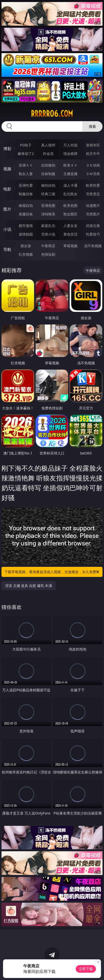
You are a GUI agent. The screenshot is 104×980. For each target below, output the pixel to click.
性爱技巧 (93, 234)
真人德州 (48, 145)
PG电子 (26, 145)
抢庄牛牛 (93, 154)
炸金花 (48, 154)
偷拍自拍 (48, 185)
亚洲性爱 (26, 185)
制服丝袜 (26, 194)
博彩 (7, 149)
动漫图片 (93, 205)
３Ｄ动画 (93, 165)
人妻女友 (70, 226)
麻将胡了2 (26, 154)
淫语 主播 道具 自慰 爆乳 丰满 (29, 586)
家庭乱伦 (48, 226)
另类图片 (93, 214)
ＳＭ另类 (93, 174)
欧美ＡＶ (70, 165)
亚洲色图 (48, 205)
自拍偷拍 (48, 165)
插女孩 (26, 246)
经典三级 (48, 194)
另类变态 (93, 194)
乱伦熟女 (70, 194)
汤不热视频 (93, 246)
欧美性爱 (93, 185)
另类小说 (48, 234)
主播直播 (70, 174)
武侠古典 (93, 226)
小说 (7, 229)
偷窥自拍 (26, 205)
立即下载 (86, 969)
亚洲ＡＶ (26, 165)
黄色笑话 (70, 234)
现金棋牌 (70, 154)
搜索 (92, 126)
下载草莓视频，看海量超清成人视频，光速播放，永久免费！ (52, 572)
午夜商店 (48, 246)
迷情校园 (26, 234)
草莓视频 (70, 246)
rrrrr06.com (52, 114)
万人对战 (70, 145)
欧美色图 (70, 205)
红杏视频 (26, 254)
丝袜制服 (48, 174)
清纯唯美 (48, 214)
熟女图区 (70, 214)
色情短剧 (48, 254)
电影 (7, 189)
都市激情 (26, 226)
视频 (7, 169)
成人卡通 (70, 185)
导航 (7, 249)
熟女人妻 (26, 174)
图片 (7, 209)
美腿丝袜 (26, 214)
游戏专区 (93, 145)
